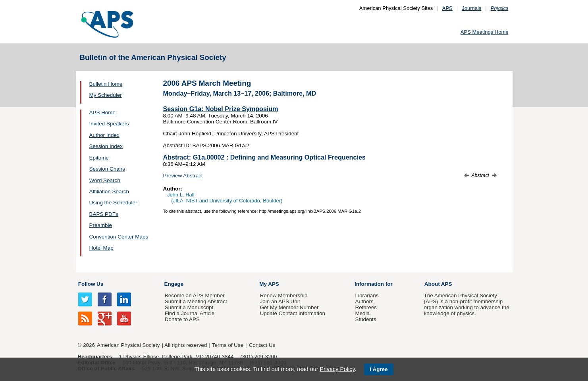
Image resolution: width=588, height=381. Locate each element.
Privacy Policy (337, 369)
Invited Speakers (109, 124)
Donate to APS (182, 319)
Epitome (99, 158)
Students (365, 319)
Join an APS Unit (280, 301)
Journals (471, 8)
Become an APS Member (195, 295)
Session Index (106, 146)
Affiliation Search (109, 191)
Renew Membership (284, 295)
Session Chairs (107, 169)
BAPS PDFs (104, 214)
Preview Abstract (183, 176)
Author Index (104, 135)
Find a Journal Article (190, 313)
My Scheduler (106, 95)
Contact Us (262, 345)
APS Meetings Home (485, 32)
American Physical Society (128, 345)
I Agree (379, 369)
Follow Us (91, 284)
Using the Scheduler (113, 203)
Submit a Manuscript (189, 307)
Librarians (367, 295)
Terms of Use (228, 345)
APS (447, 8)
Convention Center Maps (119, 237)
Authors (364, 301)
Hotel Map (101, 248)
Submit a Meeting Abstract (196, 301)
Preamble (101, 225)
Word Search (105, 180)
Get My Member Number (289, 307)
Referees (366, 307)
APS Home (102, 113)
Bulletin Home (106, 84)
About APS (438, 284)
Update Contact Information (293, 313)
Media (362, 313)
